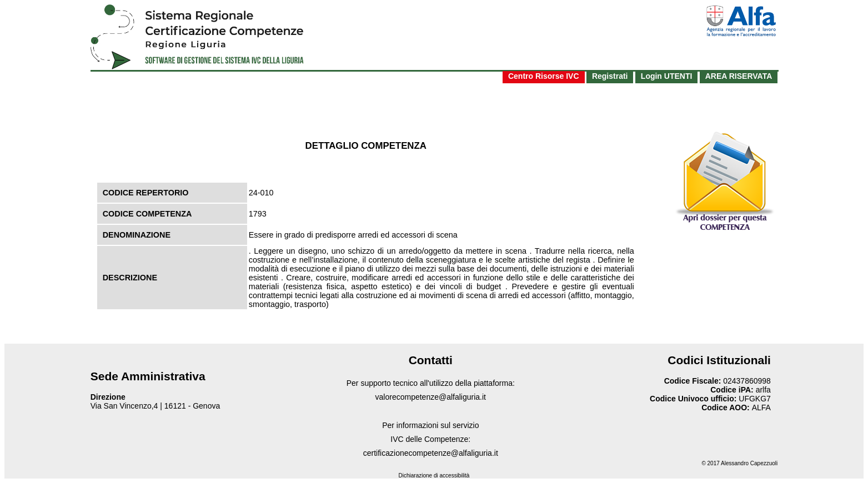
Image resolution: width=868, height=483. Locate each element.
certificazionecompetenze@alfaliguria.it (431, 453)
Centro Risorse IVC (544, 76)
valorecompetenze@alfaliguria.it (431, 397)
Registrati (610, 76)
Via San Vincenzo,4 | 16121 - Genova (155, 406)
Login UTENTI (667, 76)
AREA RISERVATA (739, 76)
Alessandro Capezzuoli (749, 463)
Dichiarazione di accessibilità (434, 476)
